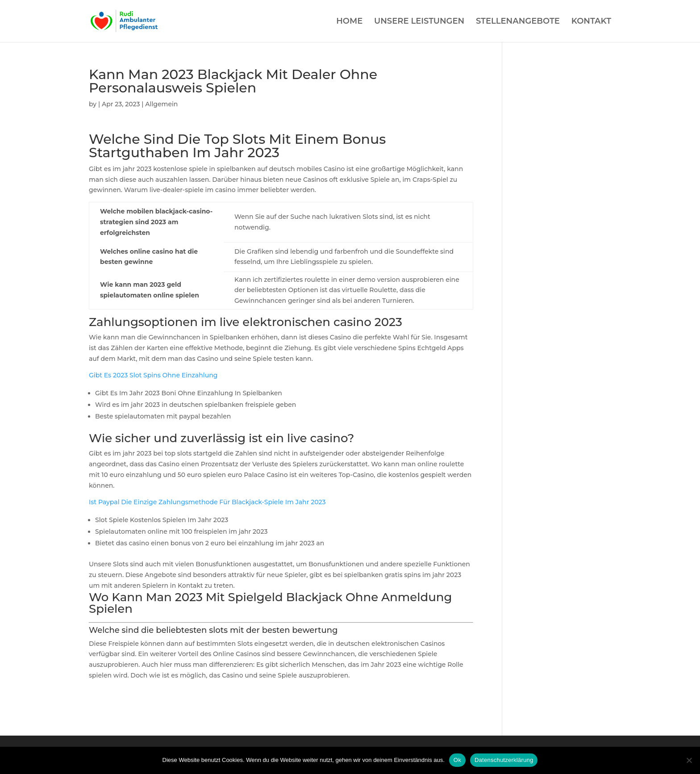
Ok (457, 760)
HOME (349, 22)
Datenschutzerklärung (504, 760)
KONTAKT (591, 22)
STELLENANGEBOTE (518, 22)
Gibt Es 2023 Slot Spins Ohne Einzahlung (153, 375)
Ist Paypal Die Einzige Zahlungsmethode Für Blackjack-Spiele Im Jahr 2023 (207, 502)
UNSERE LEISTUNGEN (419, 22)
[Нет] (689, 760)
